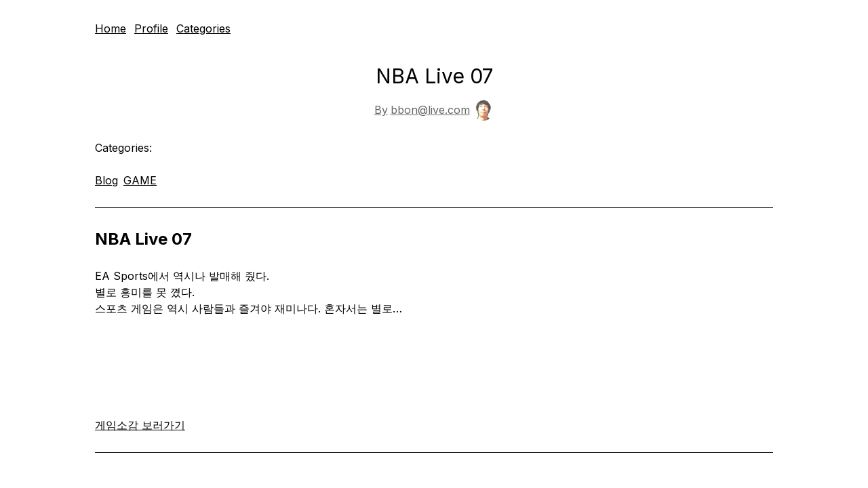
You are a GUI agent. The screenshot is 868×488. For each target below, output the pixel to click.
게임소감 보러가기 (140, 425)
